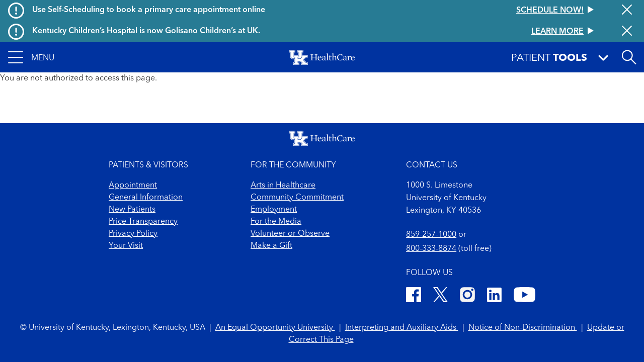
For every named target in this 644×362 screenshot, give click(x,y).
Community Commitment (297, 198)
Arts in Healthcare (283, 186)
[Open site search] (629, 57)
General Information (146, 198)
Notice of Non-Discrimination (523, 328)
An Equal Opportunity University (275, 328)
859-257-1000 (431, 235)
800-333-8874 (431, 249)
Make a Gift (271, 246)
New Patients (132, 210)
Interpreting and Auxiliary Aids (402, 328)
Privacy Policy (133, 234)
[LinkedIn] (494, 296)
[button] (31, 57)
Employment (274, 210)
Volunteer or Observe (290, 234)
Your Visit (126, 246)
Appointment (133, 186)
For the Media (276, 222)
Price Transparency (143, 222)
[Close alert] (627, 11)
